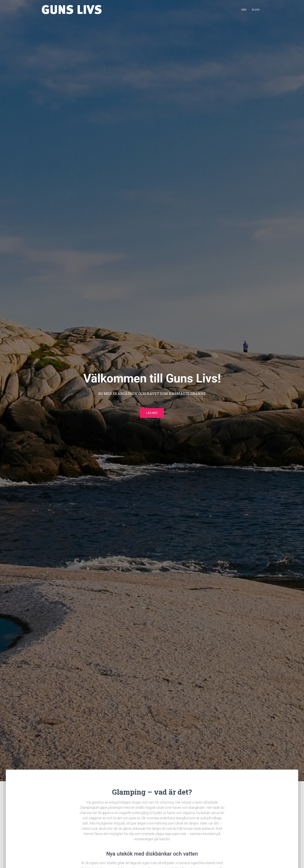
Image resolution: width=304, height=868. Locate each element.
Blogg (256, 10)
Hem (244, 10)
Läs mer (152, 413)
